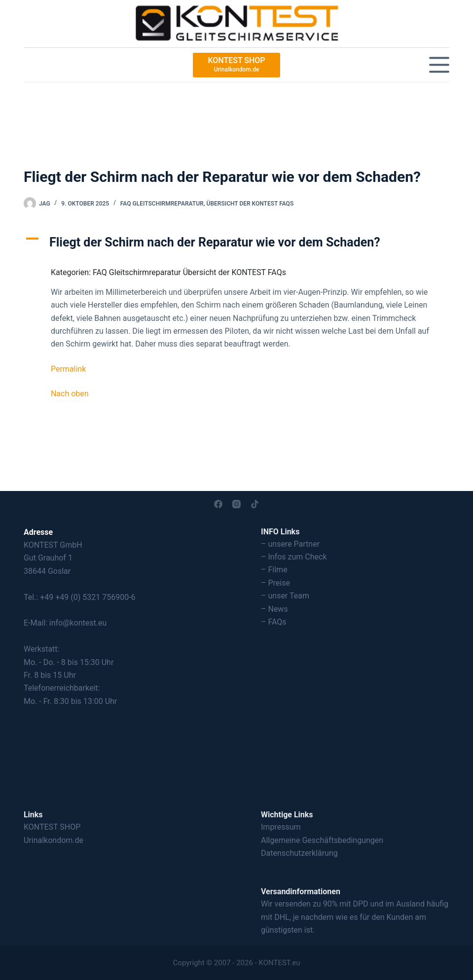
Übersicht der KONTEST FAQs (250, 204)
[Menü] (439, 65)
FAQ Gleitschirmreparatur (162, 204)
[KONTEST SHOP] (236, 65)
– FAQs (274, 622)
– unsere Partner (290, 544)
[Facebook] (218, 504)
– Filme (274, 570)
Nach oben (70, 394)
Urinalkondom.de (54, 840)
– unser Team (285, 596)
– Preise (275, 583)
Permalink (68, 369)
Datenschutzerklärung (299, 853)
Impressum (281, 827)
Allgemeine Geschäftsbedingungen (322, 840)
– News (274, 609)
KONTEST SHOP (52, 827)
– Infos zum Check (294, 557)
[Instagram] (236, 504)
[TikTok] (255, 504)
